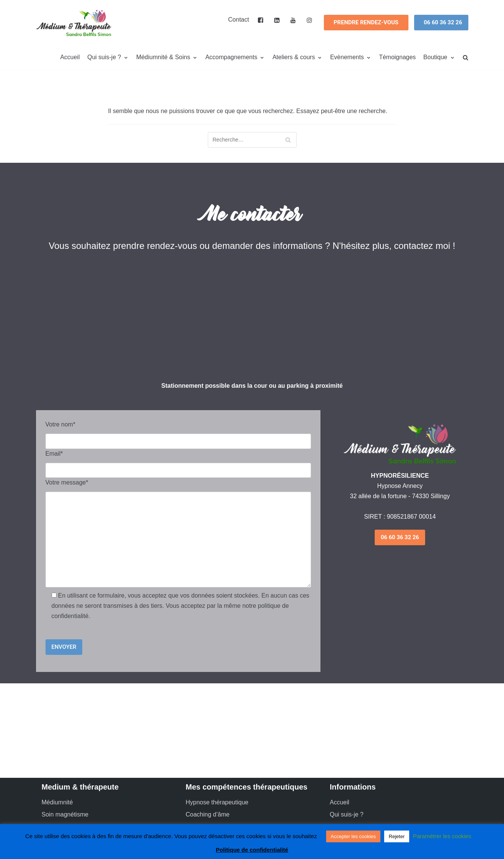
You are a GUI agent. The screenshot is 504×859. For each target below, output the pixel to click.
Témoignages (397, 57)
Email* (54, 454)
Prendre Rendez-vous (366, 22)
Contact (239, 20)
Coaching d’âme (208, 814)
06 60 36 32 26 (443, 22)
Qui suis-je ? (347, 814)
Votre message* (67, 482)
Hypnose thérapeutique (217, 802)
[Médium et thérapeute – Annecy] (74, 23)
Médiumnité (57, 802)
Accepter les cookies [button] (353, 836)
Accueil (70, 57)
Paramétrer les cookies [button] (442, 836)
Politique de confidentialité (252, 850)
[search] (466, 57)
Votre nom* (60, 424)
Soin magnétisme (65, 814)
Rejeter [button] (397, 836)
